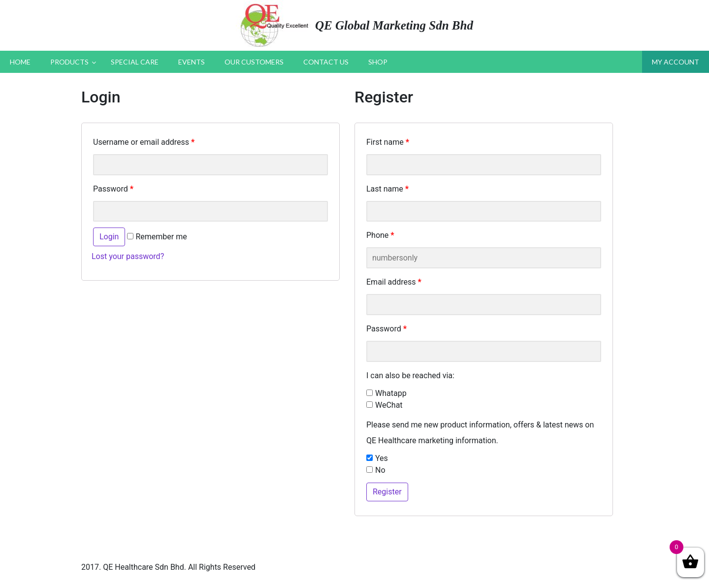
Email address (394, 282)
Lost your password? (128, 256)
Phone (380, 235)
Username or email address (144, 142)
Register (387, 492)
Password (113, 189)
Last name (387, 189)
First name (388, 142)
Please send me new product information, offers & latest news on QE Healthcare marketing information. (480, 433)
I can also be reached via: (410, 376)
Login (109, 237)
